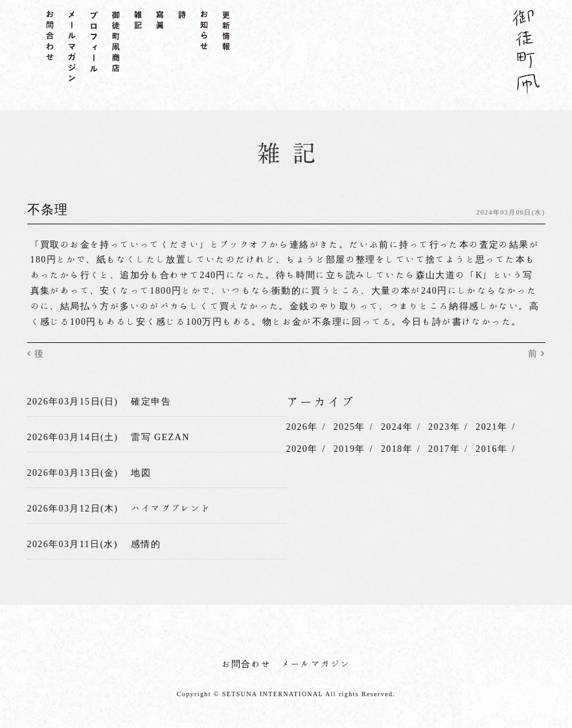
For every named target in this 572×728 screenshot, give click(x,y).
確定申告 (151, 401)
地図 (141, 473)
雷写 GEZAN (160, 437)
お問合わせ (246, 663)
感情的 (146, 543)
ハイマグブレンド (171, 508)
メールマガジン (316, 663)
